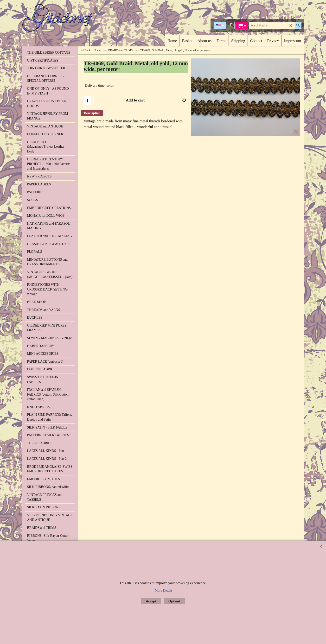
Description (92, 113)
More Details (163, 590)
